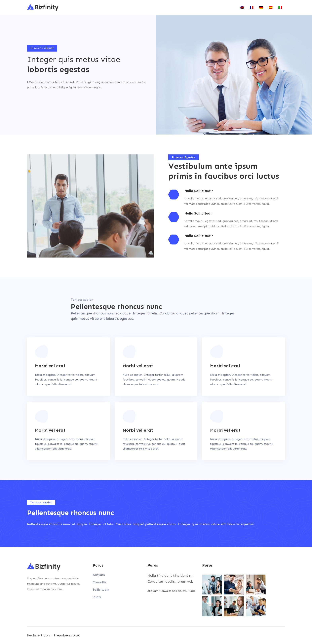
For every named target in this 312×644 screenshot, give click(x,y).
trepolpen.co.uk (67, 635)
